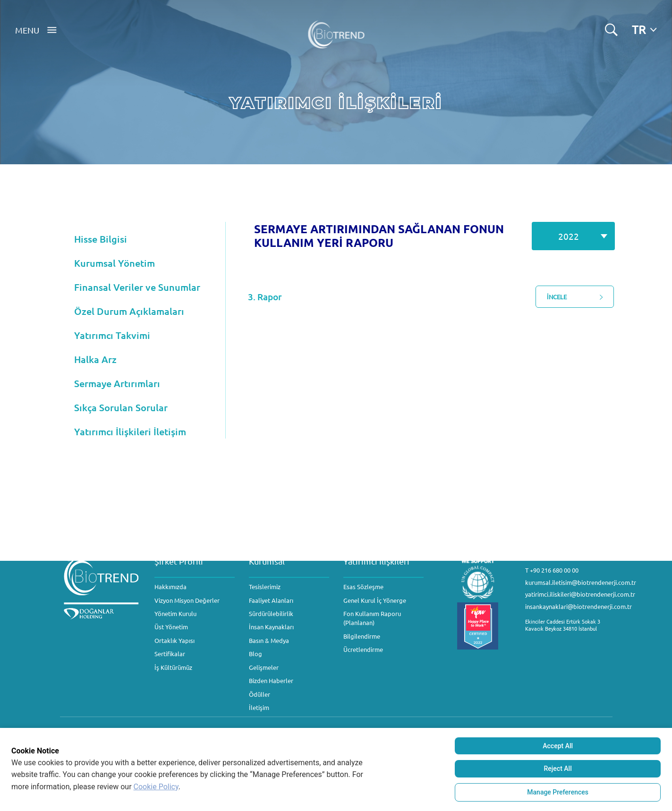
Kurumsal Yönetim (115, 263)
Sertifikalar (170, 654)
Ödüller (259, 694)
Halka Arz (95, 359)
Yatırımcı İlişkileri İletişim (130, 431)
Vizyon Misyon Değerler (187, 600)
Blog (255, 654)
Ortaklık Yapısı (174, 640)
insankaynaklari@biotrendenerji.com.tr (578, 606)
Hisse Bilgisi (101, 239)
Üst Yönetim (171, 627)
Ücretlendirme (363, 649)
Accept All (558, 746)
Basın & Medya (269, 640)
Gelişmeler (264, 667)
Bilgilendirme (362, 636)
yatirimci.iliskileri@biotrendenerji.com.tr (580, 594)
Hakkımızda (170, 587)
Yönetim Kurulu (175, 613)
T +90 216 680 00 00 (552, 570)
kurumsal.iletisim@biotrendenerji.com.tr (581, 582)
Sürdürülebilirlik (271, 613)
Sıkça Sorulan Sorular (121, 407)
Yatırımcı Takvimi (112, 335)
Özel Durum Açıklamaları (129, 311)
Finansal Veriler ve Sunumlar (137, 287)
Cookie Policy (156, 787)
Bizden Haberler (271, 680)
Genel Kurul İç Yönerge (375, 600)
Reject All (558, 769)
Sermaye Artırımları (117, 383)
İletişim (259, 707)
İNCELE (585, 297)
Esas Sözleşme (363, 587)
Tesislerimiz (265, 587)
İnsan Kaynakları (271, 627)
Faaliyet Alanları (271, 600)
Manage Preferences (558, 792)
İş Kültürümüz (173, 667)
